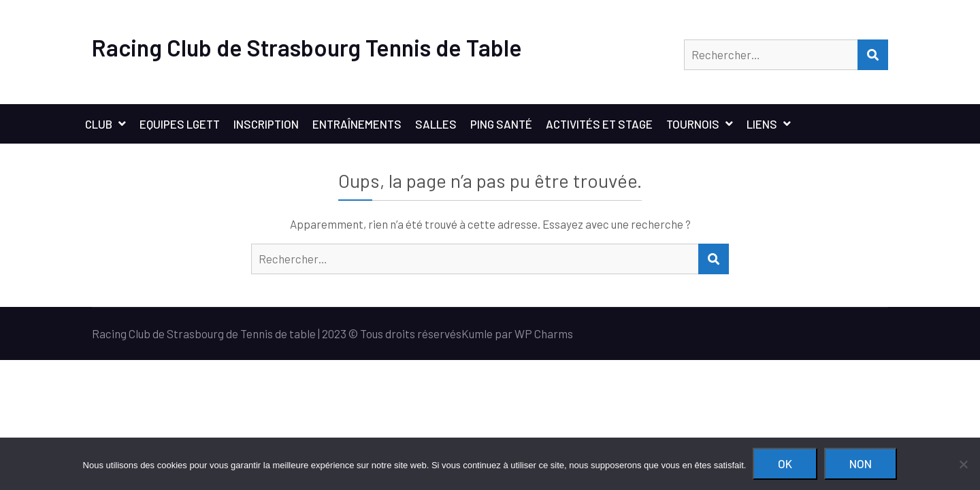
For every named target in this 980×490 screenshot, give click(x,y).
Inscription (266, 124)
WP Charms (544, 333)
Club (99, 124)
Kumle (477, 333)
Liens (762, 124)
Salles (436, 124)
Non (861, 463)
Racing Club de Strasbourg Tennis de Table (307, 47)
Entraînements (357, 124)
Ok (785, 463)
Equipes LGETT (180, 124)
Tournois (693, 124)
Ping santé (501, 124)
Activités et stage (599, 124)
